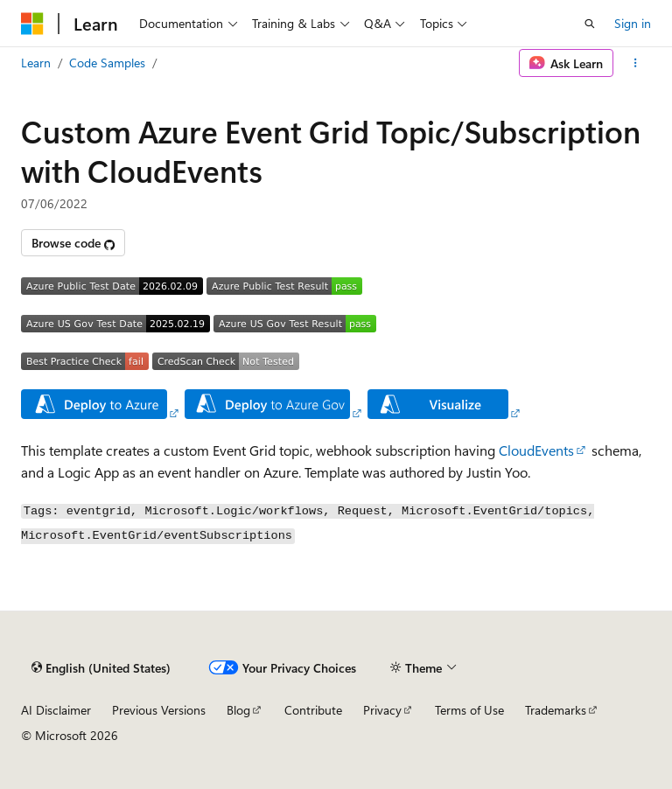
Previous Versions (159, 710)
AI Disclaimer (56, 710)
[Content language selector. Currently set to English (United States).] (101, 667)
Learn (36, 63)
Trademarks (556, 710)
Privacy (382, 710)
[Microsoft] (32, 24)
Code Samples (107, 63)
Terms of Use (469, 710)
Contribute (313, 710)
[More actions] (636, 63)
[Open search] (590, 24)
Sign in (633, 23)
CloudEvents (536, 450)
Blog (238, 710)
